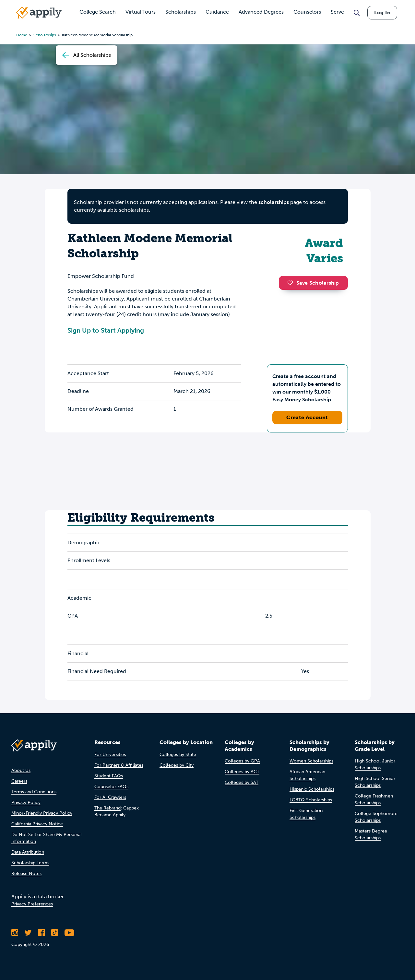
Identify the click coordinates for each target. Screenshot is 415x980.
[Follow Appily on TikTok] (55, 933)
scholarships (274, 202)
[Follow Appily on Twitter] (28, 933)
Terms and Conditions (34, 792)
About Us (21, 770)
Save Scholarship (313, 283)
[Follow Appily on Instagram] (15, 933)
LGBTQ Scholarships (311, 800)
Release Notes (26, 874)
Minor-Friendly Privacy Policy (42, 813)
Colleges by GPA (242, 761)
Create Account (307, 417)
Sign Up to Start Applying (106, 330)
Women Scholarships (311, 761)
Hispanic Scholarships (312, 789)
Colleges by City (177, 765)
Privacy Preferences (32, 904)
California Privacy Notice (37, 824)
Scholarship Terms (30, 863)
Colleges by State (178, 755)
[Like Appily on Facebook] (41, 933)
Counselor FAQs (111, 787)
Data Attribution (28, 852)
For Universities (110, 755)
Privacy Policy (26, 803)
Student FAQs (109, 776)
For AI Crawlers (110, 797)
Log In (382, 12)
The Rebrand (107, 808)
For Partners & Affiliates (119, 765)
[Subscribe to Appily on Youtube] (69, 933)
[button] (292, 283)
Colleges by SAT (242, 782)
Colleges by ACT (242, 772)
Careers (19, 781)
